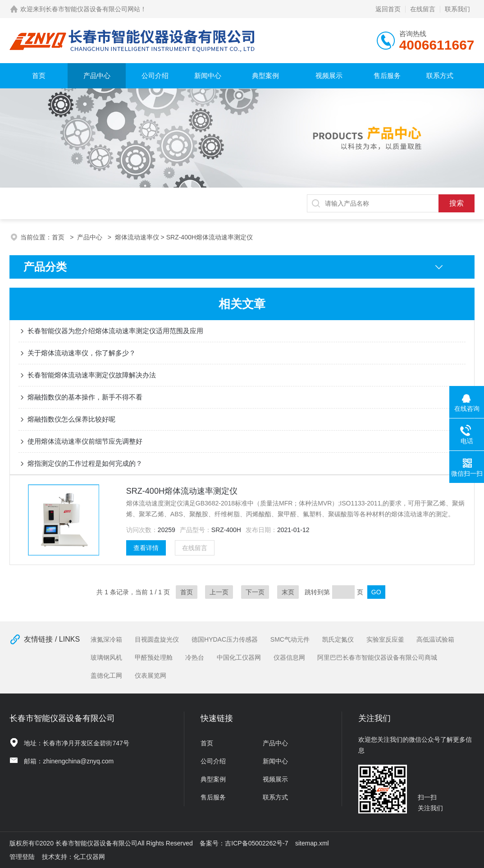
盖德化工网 (106, 675)
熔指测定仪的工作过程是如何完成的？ (85, 463)
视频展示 (329, 76)
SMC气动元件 (290, 639)
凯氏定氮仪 (338, 639)
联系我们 (457, 9)
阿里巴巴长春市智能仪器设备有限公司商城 (377, 657)
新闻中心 (208, 76)
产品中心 (97, 76)
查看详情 (146, 548)
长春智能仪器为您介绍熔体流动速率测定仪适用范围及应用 (115, 331)
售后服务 (387, 76)
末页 (288, 592)
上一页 (219, 592)
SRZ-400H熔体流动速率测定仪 (182, 491)
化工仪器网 (89, 857)
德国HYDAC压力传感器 (225, 639)
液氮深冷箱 (106, 639)
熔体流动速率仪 (137, 237)
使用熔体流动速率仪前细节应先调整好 (85, 441)
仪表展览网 (151, 675)
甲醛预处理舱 (154, 657)
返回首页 (388, 9)
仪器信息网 (289, 657)
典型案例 (265, 76)
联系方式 (440, 76)
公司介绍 (155, 76)
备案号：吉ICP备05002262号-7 (244, 843)
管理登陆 (22, 857)
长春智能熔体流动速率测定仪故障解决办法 (92, 375)
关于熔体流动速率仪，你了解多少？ (82, 353)
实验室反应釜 (385, 639)
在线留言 (423, 9)
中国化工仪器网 (239, 657)
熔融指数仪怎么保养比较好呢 (71, 419)
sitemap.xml (312, 843)
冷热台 (195, 657)
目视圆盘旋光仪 (157, 639)
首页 (39, 76)
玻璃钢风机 (106, 657)
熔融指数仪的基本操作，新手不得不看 (85, 397)
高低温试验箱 (435, 639)
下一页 (255, 592)
